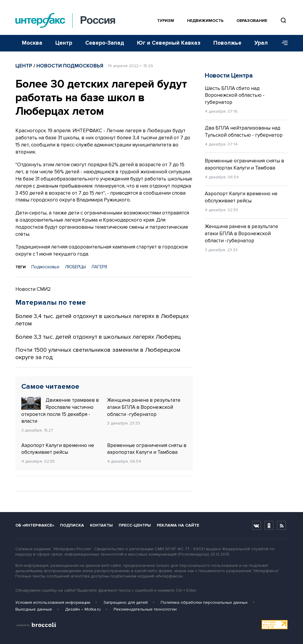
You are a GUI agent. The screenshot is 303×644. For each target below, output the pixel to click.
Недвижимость (205, 21)
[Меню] (283, 43)
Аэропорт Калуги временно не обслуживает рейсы (58, 449)
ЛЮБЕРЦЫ (75, 267)
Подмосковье (45, 267)
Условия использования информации (53, 602)
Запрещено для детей (125, 602)
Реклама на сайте (178, 525)
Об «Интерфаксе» (35, 525)
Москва (32, 43)
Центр (64, 43)
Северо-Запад (105, 43)
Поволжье (227, 43)
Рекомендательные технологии (145, 609)
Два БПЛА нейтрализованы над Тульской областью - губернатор (244, 131)
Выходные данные (34, 609)
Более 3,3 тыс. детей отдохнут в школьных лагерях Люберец (98, 337)
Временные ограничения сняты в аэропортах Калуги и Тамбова (147, 449)
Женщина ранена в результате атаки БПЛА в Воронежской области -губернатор (144, 407)
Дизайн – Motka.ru (83, 609)
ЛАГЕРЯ (99, 267)
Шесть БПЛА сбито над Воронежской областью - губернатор (235, 95)
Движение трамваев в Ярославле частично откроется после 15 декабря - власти (60, 410)
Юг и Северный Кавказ (169, 43)
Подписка (72, 525)
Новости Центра (229, 76)
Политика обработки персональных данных (204, 602)
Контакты (101, 525)
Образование (252, 21)
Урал (261, 43)
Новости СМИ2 (33, 289)
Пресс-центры (135, 525)
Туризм (166, 21)
